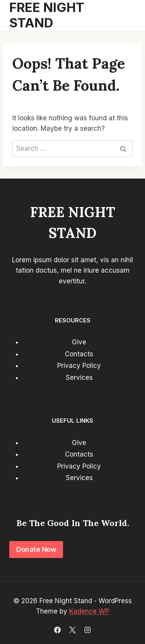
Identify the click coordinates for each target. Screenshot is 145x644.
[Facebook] (57, 630)
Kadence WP (89, 611)
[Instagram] (88, 630)
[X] (73, 630)
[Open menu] (126, 15)
